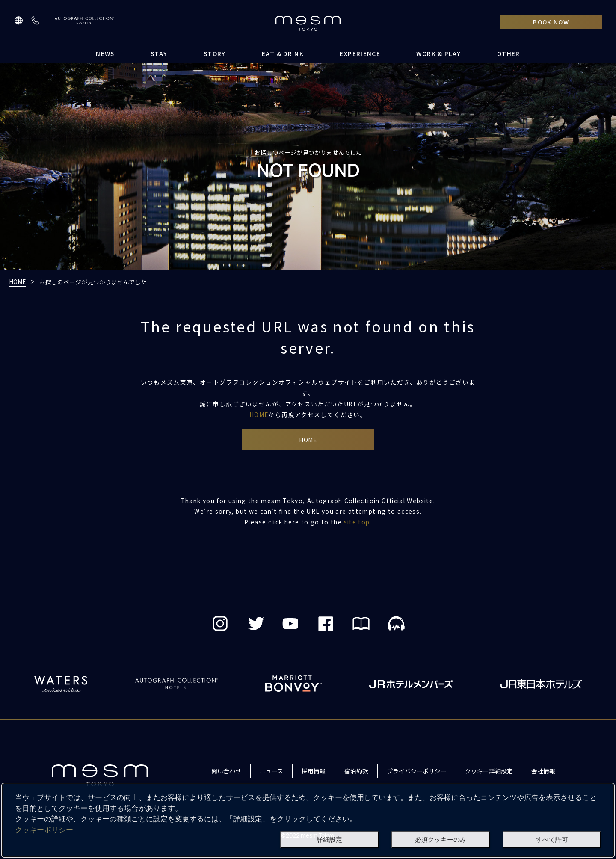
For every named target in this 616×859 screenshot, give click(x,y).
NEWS (105, 53)
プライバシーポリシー (417, 771)
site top (357, 523)
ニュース (271, 771)
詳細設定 (329, 840)
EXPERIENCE (360, 53)
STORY (215, 53)
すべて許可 (552, 840)
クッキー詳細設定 (489, 771)
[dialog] (308, 820)
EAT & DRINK (283, 53)
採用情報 (314, 771)
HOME (17, 281)
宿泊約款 (356, 771)
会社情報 (543, 771)
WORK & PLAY (438, 53)
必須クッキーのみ (441, 840)
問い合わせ (226, 771)
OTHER (509, 53)
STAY (159, 53)
